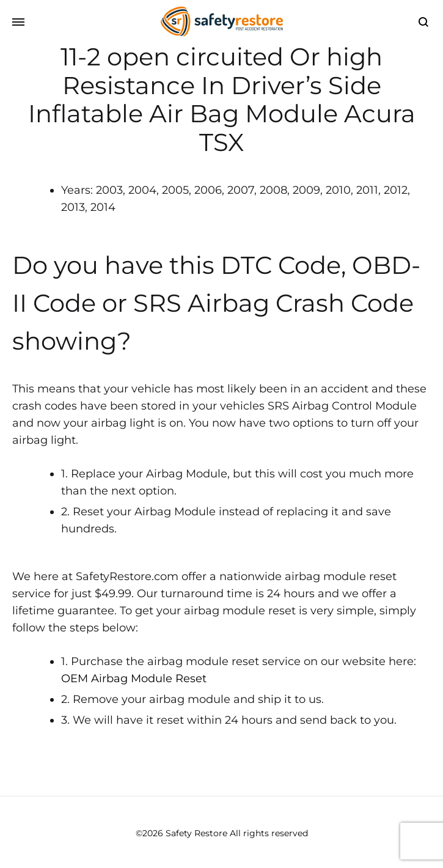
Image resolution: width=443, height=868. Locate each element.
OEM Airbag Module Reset (134, 679)
